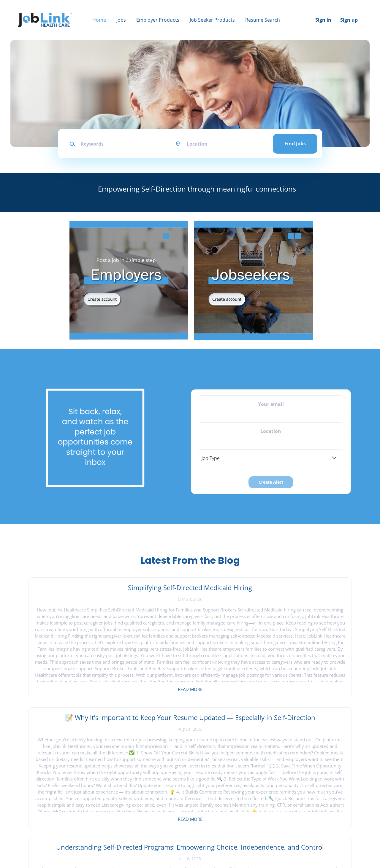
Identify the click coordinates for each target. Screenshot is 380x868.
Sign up (349, 20)
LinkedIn (297, 815)
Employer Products (158, 20)
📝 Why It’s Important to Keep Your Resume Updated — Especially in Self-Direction (190, 596)
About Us (31, 815)
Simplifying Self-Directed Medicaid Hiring (81, 592)
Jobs (121, 20)
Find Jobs (295, 144)
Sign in (323, 20)
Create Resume (210, 815)
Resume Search (263, 20)
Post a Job (118, 805)
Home (99, 20)
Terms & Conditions (42, 825)
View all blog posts (190, 730)
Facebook (298, 795)
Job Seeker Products (212, 20)
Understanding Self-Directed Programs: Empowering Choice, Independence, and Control (299, 601)
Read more (81, 689)
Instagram (299, 805)
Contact (30, 805)
